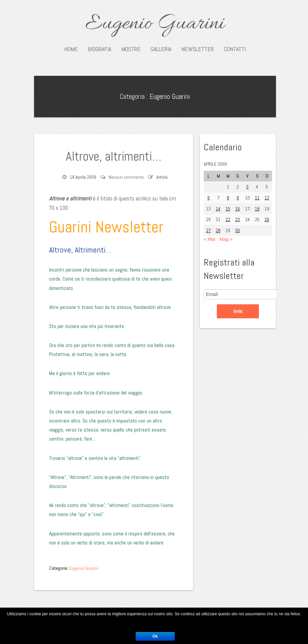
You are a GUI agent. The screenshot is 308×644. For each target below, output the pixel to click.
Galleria (161, 49)
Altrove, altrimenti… (114, 156)
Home (71, 49)
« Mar (210, 239)
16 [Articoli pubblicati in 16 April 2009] (238, 209)
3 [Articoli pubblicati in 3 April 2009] (247, 187)
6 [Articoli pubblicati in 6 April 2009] (209, 198)
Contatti (235, 49)
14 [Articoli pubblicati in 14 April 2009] (218, 209)
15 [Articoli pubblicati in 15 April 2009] (228, 209)
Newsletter (198, 49)
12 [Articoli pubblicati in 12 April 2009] (267, 198)
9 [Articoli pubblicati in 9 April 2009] (238, 198)
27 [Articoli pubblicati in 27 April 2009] (208, 230)
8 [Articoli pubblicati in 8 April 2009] (228, 198)
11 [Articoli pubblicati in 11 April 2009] (257, 198)
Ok (155, 636)
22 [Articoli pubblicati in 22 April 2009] (228, 219)
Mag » (226, 239)
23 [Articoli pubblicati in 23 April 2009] (238, 219)
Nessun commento (126, 177)
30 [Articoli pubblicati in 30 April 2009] (238, 230)
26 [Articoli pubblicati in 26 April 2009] (267, 219)
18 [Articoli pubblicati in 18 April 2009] (257, 209)
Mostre (131, 49)
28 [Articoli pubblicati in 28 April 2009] (218, 230)
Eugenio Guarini (155, 24)
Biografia (100, 49)
